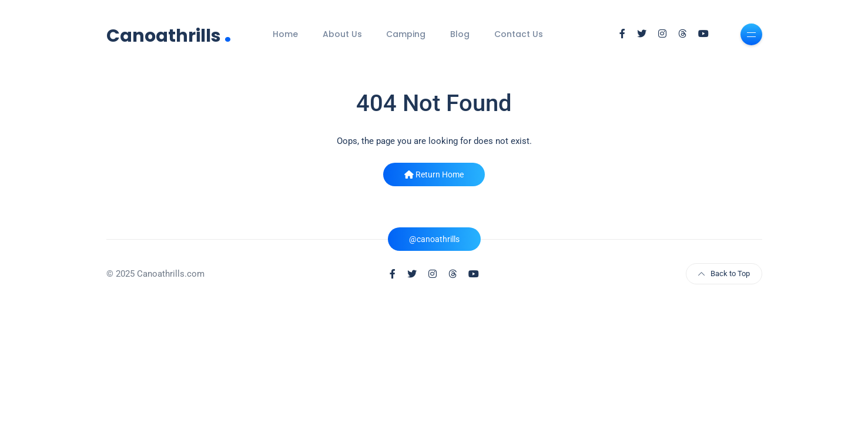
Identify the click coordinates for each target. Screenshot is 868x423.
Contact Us (519, 34)
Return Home (434, 174)
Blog (460, 34)
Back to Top (724, 273)
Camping (406, 34)
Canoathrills (169, 34)
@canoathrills (434, 239)
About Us (342, 34)
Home (285, 34)
